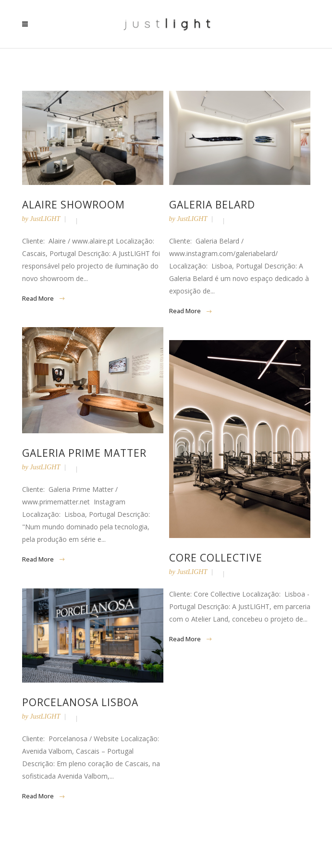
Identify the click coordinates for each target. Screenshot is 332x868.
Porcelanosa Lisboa (80, 702)
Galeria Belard (212, 205)
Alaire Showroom (74, 205)
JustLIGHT (45, 219)
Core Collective (216, 558)
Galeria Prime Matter (84, 453)
